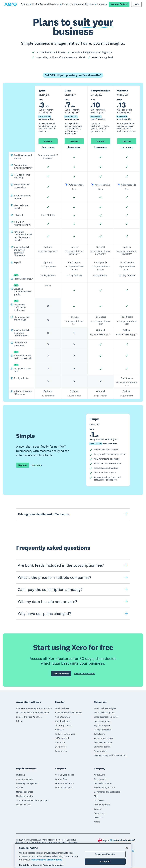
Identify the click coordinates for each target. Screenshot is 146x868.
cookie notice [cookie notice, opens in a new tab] (39, 860)
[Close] (127, 848)
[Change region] (122, 841)
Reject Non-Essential (105, 854)
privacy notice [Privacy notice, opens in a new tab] (54, 860)
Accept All (105, 861)
